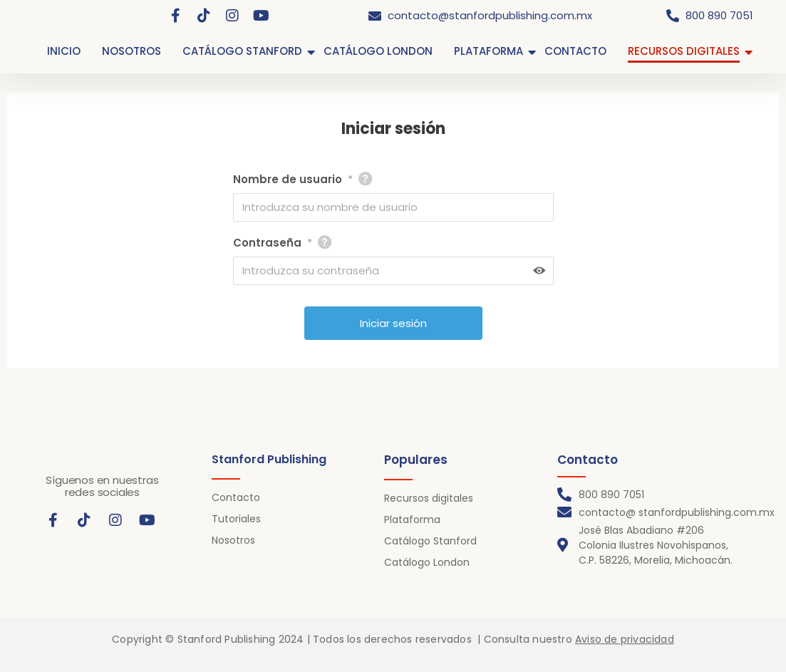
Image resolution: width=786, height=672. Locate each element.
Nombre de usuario (293, 180)
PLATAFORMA (488, 51)
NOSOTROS (131, 51)
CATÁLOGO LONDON (378, 51)
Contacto (236, 497)
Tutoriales (236, 519)
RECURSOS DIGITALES (684, 51)
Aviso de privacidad (625, 639)
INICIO (64, 51)
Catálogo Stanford (430, 541)
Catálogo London (427, 562)
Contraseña (273, 243)
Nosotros (233, 540)
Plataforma (412, 519)
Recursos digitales (429, 498)
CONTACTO (575, 51)
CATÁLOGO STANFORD (242, 51)
